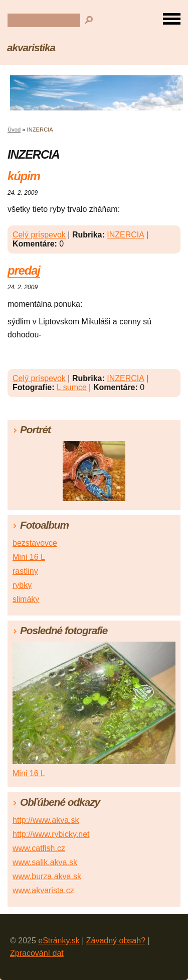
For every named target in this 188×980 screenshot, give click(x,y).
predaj (24, 270)
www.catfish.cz (39, 848)
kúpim (24, 176)
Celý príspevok (39, 235)
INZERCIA (125, 235)
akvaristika (31, 47)
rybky (22, 585)
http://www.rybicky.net (51, 834)
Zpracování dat (37, 953)
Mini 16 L (29, 557)
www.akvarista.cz (43, 890)
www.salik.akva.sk (45, 862)
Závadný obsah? (116, 941)
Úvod (14, 130)
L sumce (72, 387)
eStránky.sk (59, 941)
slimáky (26, 599)
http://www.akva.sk (46, 820)
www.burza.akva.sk (47, 876)
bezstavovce (35, 543)
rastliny (25, 571)
